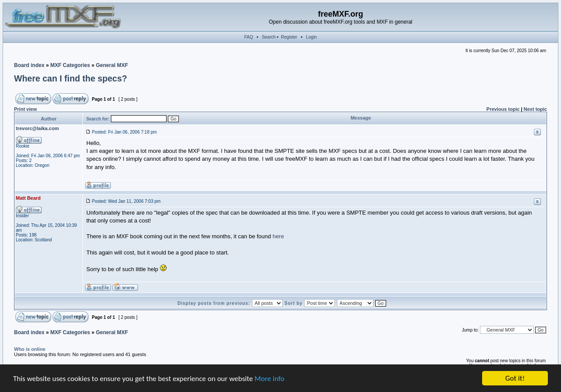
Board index (29, 65)
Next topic (535, 109)
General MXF (112, 65)
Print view (25, 109)
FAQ (249, 37)
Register (289, 37)
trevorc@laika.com (37, 128)
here (278, 236)
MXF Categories (70, 65)
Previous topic (503, 109)
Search (269, 37)
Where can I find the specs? (71, 78)
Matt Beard (28, 198)
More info (270, 379)
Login (311, 37)
